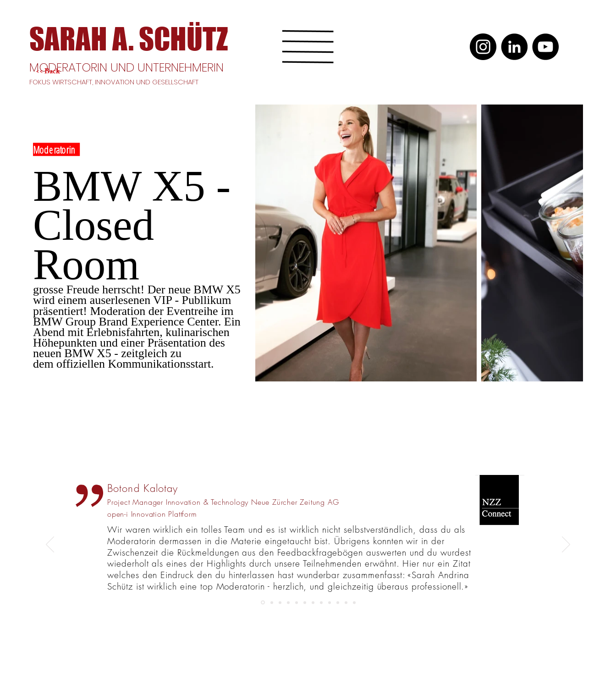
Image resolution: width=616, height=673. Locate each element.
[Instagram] (483, 47)
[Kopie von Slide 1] (330, 602)
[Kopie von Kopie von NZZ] (297, 602)
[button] (308, 47)
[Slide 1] (321, 602)
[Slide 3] (313, 602)
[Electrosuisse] (338, 602)
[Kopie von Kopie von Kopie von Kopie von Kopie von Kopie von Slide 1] (288, 602)
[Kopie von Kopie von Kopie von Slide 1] (305, 602)
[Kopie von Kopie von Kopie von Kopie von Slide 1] (272, 602)
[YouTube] (545, 47)
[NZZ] (263, 603)
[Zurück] (50, 545)
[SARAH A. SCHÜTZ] (129, 39)
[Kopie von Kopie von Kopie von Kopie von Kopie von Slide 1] (280, 602)
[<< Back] (68, 72)
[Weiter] (566, 545)
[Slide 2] (354, 602)
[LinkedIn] (514, 47)
